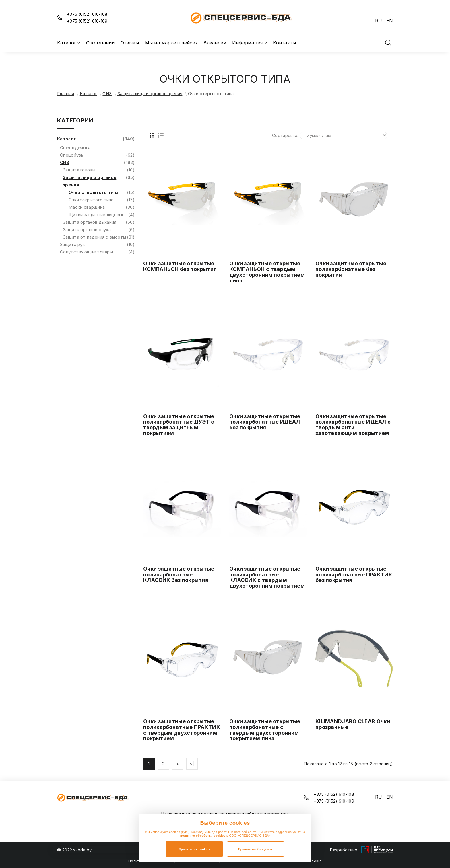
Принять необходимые (256, 849)
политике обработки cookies (203, 836)
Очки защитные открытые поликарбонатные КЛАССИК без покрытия (179, 575)
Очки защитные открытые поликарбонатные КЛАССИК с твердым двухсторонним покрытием (267, 577)
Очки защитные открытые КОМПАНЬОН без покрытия (180, 266)
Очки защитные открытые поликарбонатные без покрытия (351, 269)
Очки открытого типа (102, 192)
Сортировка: (285, 135)
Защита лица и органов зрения (150, 94)
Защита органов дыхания (99, 222)
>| (192, 764)
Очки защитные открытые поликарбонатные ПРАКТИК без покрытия (354, 575)
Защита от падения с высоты (99, 237)
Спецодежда (75, 148)
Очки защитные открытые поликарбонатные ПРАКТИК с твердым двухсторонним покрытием (182, 730)
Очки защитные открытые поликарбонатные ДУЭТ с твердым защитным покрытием (179, 425)
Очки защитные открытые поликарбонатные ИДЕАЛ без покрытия (265, 422)
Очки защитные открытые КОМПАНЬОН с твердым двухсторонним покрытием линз (267, 272)
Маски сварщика (102, 207)
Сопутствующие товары (97, 252)
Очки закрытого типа (102, 200)
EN (390, 21)
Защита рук (97, 245)
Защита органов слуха (99, 230)
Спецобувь (97, 155)
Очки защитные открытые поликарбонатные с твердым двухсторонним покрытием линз (265, 730)
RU (379, 21)
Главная (66, 94)
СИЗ (107, 94)
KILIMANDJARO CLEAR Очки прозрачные (353, 724)
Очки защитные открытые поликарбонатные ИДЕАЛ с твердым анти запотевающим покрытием (353, 425)
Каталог (88, 94)
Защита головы (99, 170)
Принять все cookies (194, 849)
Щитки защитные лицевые (102, 215)
